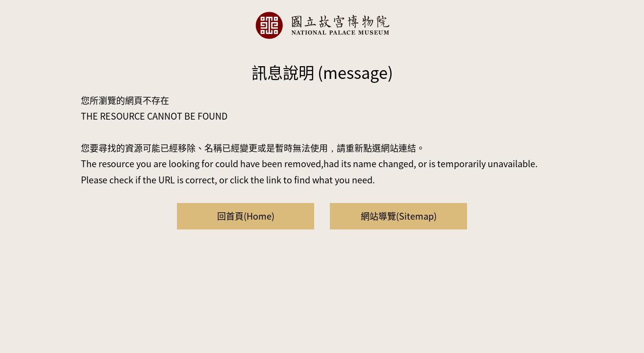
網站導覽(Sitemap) (399, 216)
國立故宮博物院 (322, 25)
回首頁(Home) (246, 216)
